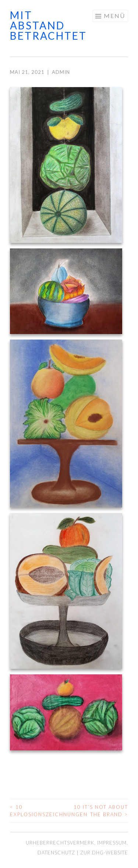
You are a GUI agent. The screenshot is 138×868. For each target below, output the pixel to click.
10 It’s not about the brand (101, 811)
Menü (114, 16)
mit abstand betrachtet (48, 25)
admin (61, 72)
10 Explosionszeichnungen (40, 811)
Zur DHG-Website (104, 853)
